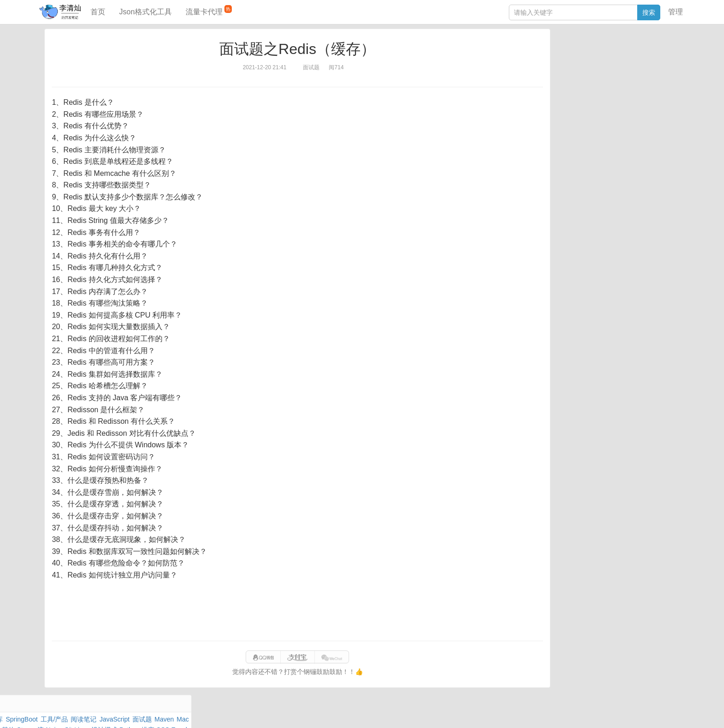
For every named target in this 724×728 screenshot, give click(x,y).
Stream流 (630, 74)
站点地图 (513, 711)
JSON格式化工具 (570, 132)
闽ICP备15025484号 (325, 711)
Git (549, 85)
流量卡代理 (209, 10)
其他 (606, 74)
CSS (657, 85)
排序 (640, 85)
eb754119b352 (477, 711)
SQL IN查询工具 (568, 146)
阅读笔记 (558, 64)
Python (619, 85)
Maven (639, 64)
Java (552, 53)
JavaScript (589, 64)
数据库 (588, 53)
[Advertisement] (297, 611)
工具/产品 (650, 53)
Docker (585, 74)
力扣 (568, 53)
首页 (98, 12)
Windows (558, 74)
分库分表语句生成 (571, 160)
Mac (658, 64)
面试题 (616, 64)
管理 (676, 12)
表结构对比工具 (567, 174)
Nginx (656, 74)
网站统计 (543, 711)
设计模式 (591, 85)
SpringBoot (617, 53)
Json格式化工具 (145, 12)
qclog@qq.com (393, 711)
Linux (565, 85)
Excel (553, 96)
